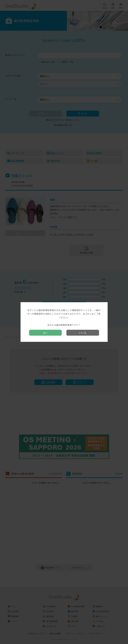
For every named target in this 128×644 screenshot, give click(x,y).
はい (45, 333)
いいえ (83, 333)
